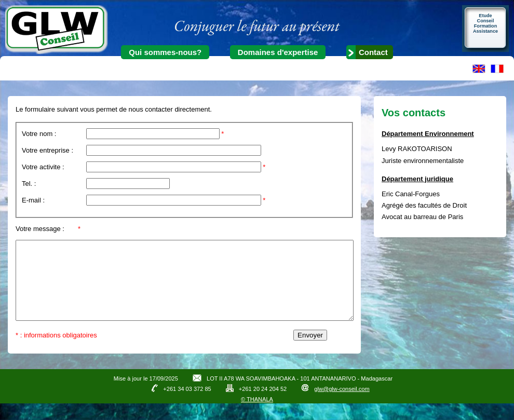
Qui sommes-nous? (165, 52)
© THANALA (257, 415)
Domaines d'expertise (278, 52)
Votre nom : (39, 134)
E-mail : (33, 200)
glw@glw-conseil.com (342, 404)
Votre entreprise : (48, 150)
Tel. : (29, 184)
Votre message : (40, 229)
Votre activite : (43, 167)
